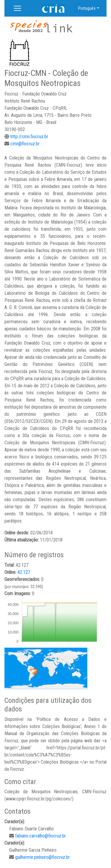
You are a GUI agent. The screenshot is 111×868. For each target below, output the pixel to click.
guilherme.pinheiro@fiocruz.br (42, 857)
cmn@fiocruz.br (25, 144)
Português (87, 8)
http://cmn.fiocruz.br (29, 137)
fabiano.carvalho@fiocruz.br (41, 836)
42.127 (24, 572)
